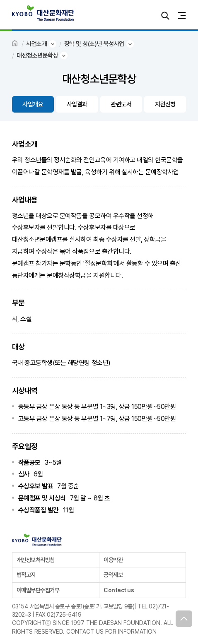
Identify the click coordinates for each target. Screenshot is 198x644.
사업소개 (36, 44)
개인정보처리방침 (36, 560)
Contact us (119, 590)
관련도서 (121, 104)
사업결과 (77, 104)
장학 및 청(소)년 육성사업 (94, 44)
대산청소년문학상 (37, 55)
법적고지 (26, 575)
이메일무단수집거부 (38, 590)
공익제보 (113, 575)
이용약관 (113, 560)
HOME (15, 44)
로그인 (149, 16)
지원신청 (165, 104)
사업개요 (33, 104)
